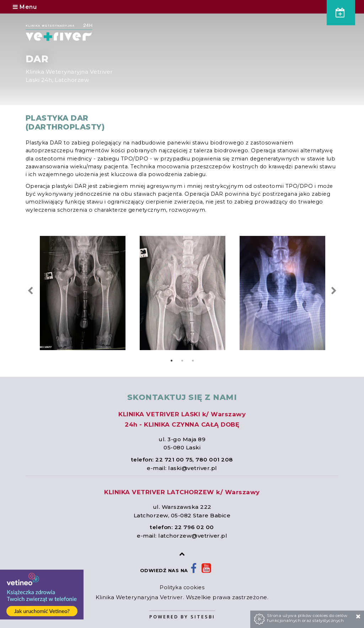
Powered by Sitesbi (182, 617)
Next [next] (334, 291)
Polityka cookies (182, 587)
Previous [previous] (30, 291)
